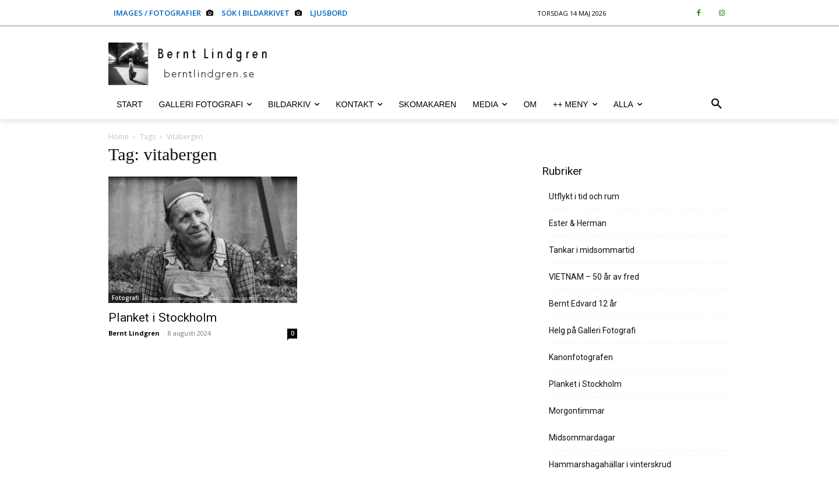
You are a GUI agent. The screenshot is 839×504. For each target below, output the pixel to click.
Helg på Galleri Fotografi (592, 330)
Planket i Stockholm (163, 318)
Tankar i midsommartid (592, 250)
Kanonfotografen (581, 357)
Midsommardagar (582, 438)
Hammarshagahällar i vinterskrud (610, 464)
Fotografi (125, 298)
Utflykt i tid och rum (584, 196)
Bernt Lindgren (134, 333)
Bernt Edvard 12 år (583, 304)
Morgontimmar (577, 411)
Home (119, 137)
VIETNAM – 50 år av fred (594, 277)
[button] (717, 104)
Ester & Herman (578, 223)
